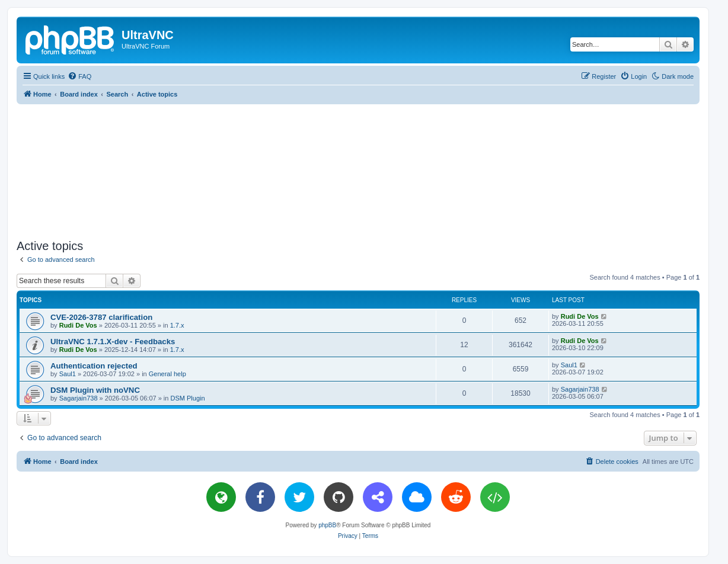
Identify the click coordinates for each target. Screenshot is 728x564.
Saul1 (68, 374)
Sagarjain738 (79, 398)
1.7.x (177, 325)
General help (167, 374)
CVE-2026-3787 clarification (101, 317)
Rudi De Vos (78, 325)
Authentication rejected (94, 366)
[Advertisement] (358, 169)
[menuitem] (79, 76)
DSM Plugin (187, 398)
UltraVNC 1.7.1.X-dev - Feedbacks (113, 342)
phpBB (327, 525)
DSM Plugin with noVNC (95, 390)
